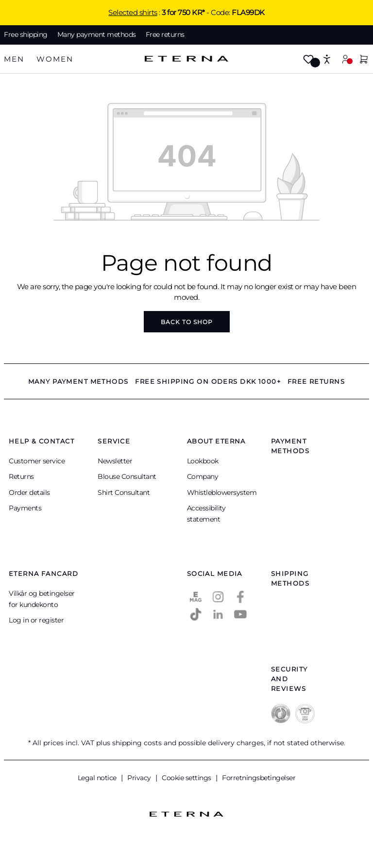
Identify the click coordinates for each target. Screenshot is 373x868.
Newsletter (115, 461)
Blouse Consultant (127, 476)
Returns (21, 476)
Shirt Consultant (124, 492)
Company (203, 476)
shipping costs (137, 743)
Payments (25, 508)
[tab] (14, 59)
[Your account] (345, 59)
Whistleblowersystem (222, 492)
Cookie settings (187, 778)
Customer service (37, 461)
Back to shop (187, 322)
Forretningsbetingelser (259, 778)
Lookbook (203, 461)
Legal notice (98, 778)
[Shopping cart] (364, 60)
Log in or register (36, 620)
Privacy (140, 778)
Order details (29, 492)
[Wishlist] (308, 60)
